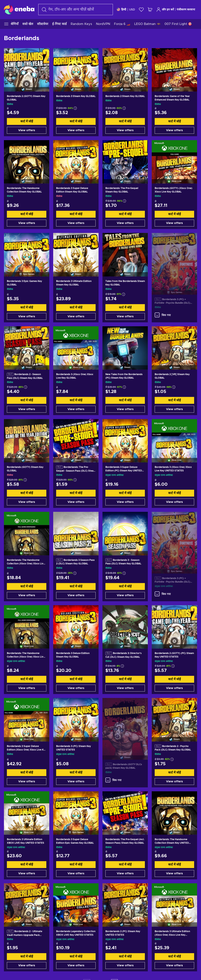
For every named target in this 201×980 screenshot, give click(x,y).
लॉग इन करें (165, 10)
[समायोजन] (126, 10)
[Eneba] (19, 9)
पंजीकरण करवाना (186, 10)
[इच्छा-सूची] (141, 10)
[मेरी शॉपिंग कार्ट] (150, 10)
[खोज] (76, 10)
